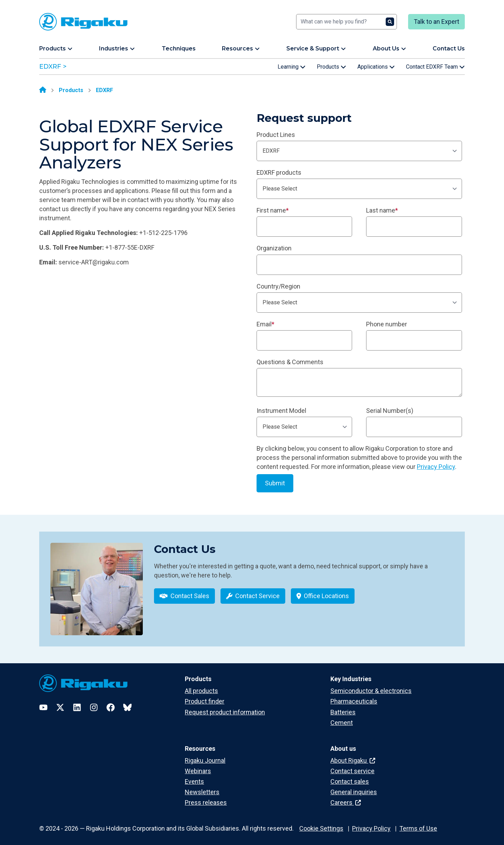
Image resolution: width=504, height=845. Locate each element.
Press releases (206, 798)
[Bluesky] (127, 702)
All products (201, 686)
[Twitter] (60, 702)
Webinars (198, 766)
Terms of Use (418, 823)
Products (331, 67)
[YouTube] (43, 702)
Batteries (343, 707)
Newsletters (202, 787)
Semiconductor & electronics (371, 686)
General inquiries (354, 787)
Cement (342, 718)
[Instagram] (94, 702)
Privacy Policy (436, 467)
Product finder (205, 697)
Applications (376, 67)
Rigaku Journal (205, 756)
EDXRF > (53, 67)
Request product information (225, 707)
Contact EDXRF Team (435, 67)
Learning (292, 67)
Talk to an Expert (436, 22)
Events (194, 777)
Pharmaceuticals (354, 697)
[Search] (346, 22)
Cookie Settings (321, 823)
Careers (346, 798)
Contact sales (350, 777)
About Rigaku (353, 756)
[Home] (43, 90)
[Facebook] (111, 702)
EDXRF (104, 90)
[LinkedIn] (77, 702)
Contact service (352, 766)
